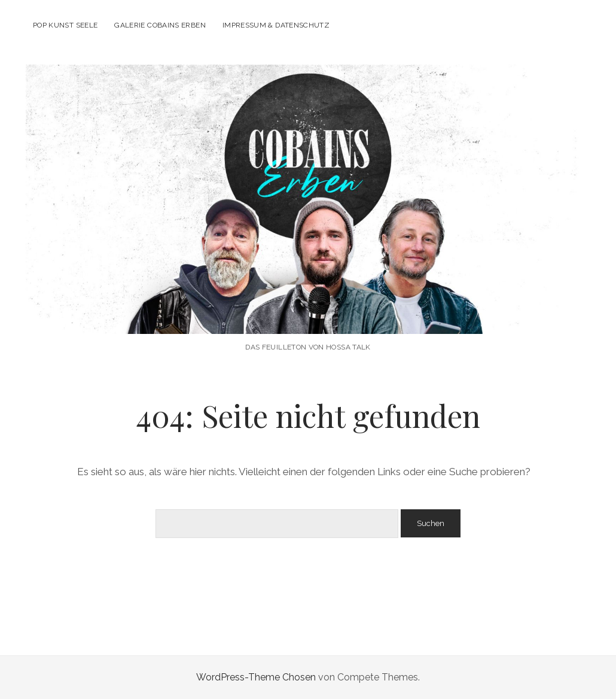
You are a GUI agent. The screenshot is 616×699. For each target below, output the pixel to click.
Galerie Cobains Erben (160, 25)
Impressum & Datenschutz (276, 25)
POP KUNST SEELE (65, 25)
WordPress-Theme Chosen (256, 677)
